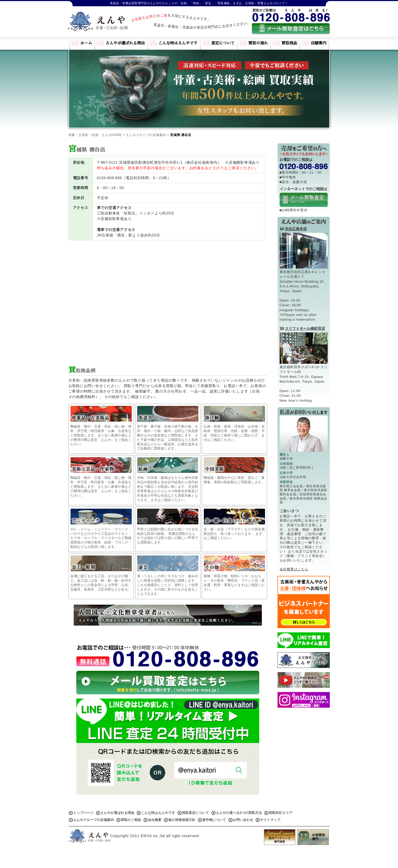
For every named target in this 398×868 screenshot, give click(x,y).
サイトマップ (270, 820)
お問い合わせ (243, 820)
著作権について (214, 820)
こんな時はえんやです (178, 43)
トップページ (83, 813)
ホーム (86, 43)
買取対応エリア (281, 813)
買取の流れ (258, 43)
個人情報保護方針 (182, 820)
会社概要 (155, 820)
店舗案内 (319, 43)
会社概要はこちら (294, 569)
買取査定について (195, 813)
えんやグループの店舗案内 (94, 820)
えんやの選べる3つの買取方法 (239, 813)
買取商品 (289, 43)
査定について (223, 43)
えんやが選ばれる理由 (125, 43)
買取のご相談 (131, 820)
